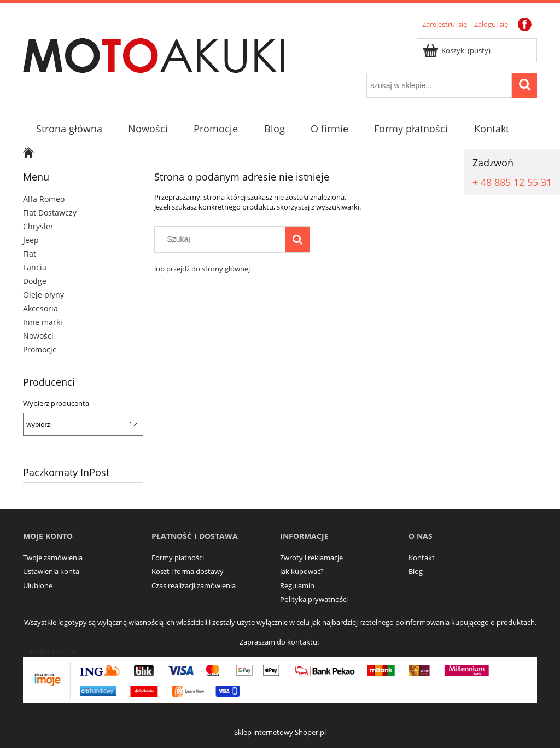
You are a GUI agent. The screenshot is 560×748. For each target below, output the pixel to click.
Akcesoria (40, 308)
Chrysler (38, 226)
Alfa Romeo (44, 199)
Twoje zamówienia (53, 558)
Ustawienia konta (51, 571)
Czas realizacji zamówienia (194, 585)
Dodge (35, 281)
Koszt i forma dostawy (188, 571)
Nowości (38, 336)
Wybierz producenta (56, 403)
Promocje (40, 349)
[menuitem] (69, 129)
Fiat (30, 254)
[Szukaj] (297, 239)
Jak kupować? (302, 571)
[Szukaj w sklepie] (223, 239)
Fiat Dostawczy (50, 213)
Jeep (31, 240)
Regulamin (297, 585)
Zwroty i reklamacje (311, 558)
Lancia (35, 267)
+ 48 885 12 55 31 (512, 182)
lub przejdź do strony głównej (202, 269)
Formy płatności (178, 558)
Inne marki (43, 322)
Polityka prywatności (314, 599)
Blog (416, 571)
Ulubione (38, 585)
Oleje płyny (43, 295)
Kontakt (422, 558)
